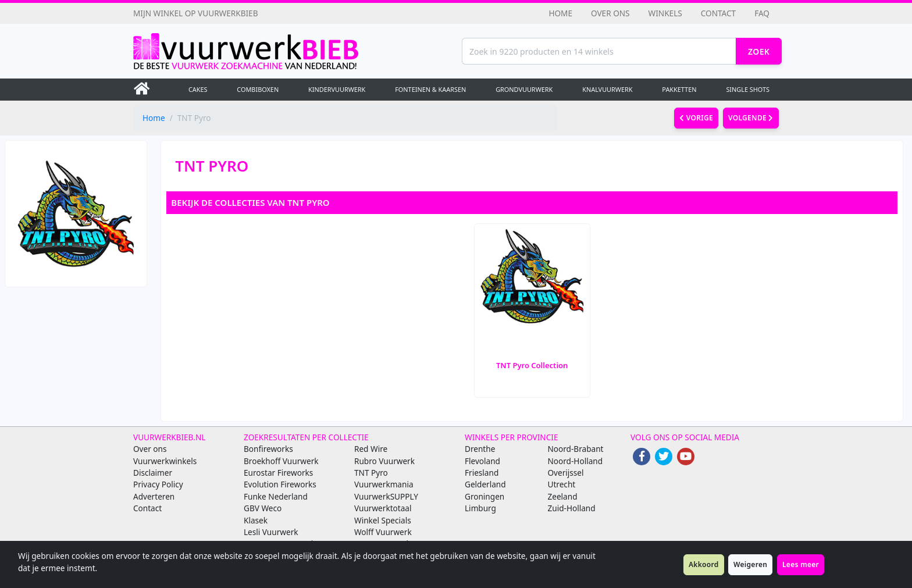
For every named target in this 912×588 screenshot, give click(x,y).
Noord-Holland (576, 461)
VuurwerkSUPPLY (386, 496)
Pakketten (679, 89)
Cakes (198, 89)
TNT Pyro (371, 473)
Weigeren (750, 564)
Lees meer (801, 564)
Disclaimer (153, 473)
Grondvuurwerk (524, 89)
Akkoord (704, 564)
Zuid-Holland (572, 508)
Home (560, 13)
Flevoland (482, 461)
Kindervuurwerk (337, 89)
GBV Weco (263, 508)
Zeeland (563, 496)
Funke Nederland (276, 496)
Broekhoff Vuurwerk (281, 461)
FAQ (762, 13)
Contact (718, 13)
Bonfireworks (268, 449)
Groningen (484, 496)
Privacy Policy (158, 484)
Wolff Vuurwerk (383, 532)
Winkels (665, 13)
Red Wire (371, 449)
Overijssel (566, 473)
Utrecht (562, 484)
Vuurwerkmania (384, 484)
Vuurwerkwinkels (165, 461)
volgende (751, 118)
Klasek (256, 520)
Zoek (759, 51)
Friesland (482, 473)
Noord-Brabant (576, 449)
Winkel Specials (383, 520)
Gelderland (485, 484)
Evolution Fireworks (280, 484)
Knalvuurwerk (607, 89)
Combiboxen (258, 89)
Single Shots (748, 89)
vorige (696, 118)
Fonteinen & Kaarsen (430, 89)
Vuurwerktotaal (383, 508)
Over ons (610, 13)
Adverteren (154, 496)
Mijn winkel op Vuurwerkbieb (196, 13)
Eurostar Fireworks (278, 473)
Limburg (480, 508)
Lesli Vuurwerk (271, 532)
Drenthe (480, 449)
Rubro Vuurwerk (384, 461)
